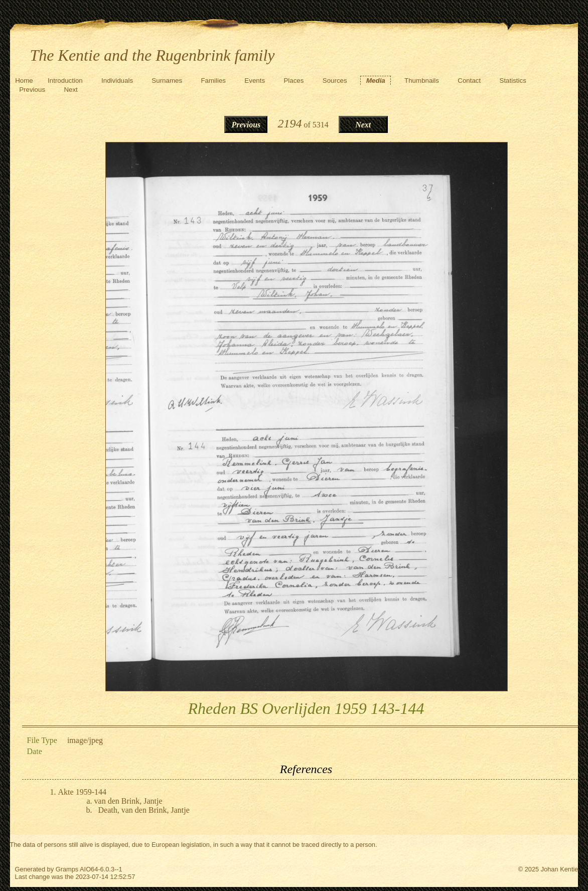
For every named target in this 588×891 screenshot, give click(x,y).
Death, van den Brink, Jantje (144, 810)
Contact (469, 81)
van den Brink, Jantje (128, 801)
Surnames (167, 81)
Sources (335, 81)
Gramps (67, 869)
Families (213, 81)
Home (24, 81)
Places (293, 81)
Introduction (65, 81)
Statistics (513, 81)
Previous (32, 90)
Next (70, 90)
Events (255, 81)
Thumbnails (422, 81)
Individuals (117, 81)
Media (376, 81)
